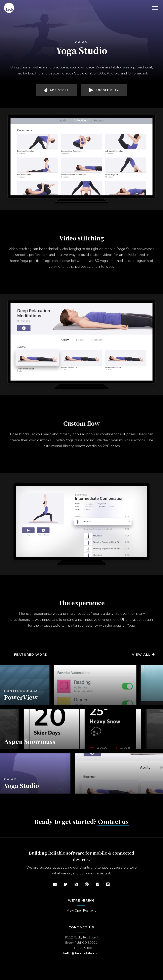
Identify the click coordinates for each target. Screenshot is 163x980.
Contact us (113, 821)
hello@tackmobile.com (81, 953)
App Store (57, 90)
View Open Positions (81, 911)
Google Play (104, 90)
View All (144, 655)
